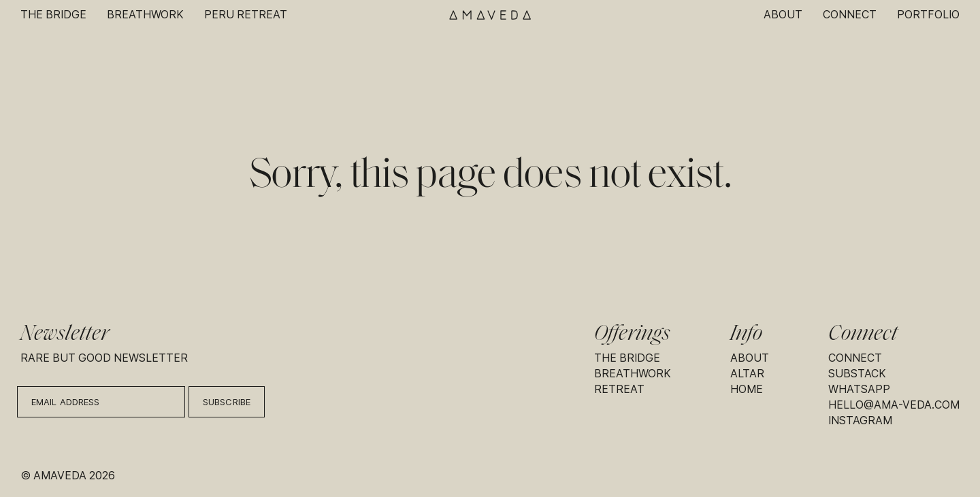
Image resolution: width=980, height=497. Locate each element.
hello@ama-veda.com (894, 405)
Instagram (860, 421)
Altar (747, 374)
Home (747, 389)
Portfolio (928, 15)
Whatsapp (859, 389)
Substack (857, 374)
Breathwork (145, 15)
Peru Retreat (246, 15)
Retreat (619, 389)
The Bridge (53, 15)
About (783, 15)
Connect (850, 15)
